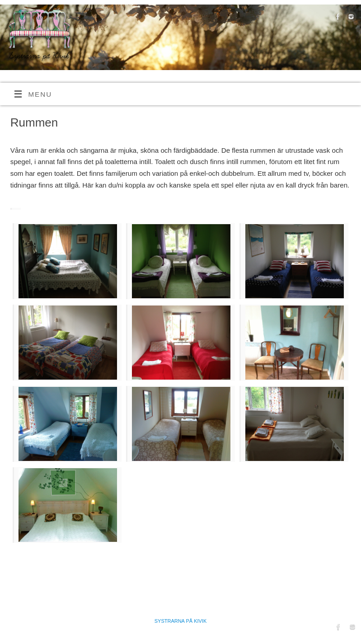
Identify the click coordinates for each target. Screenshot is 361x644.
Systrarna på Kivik (181, 621)
